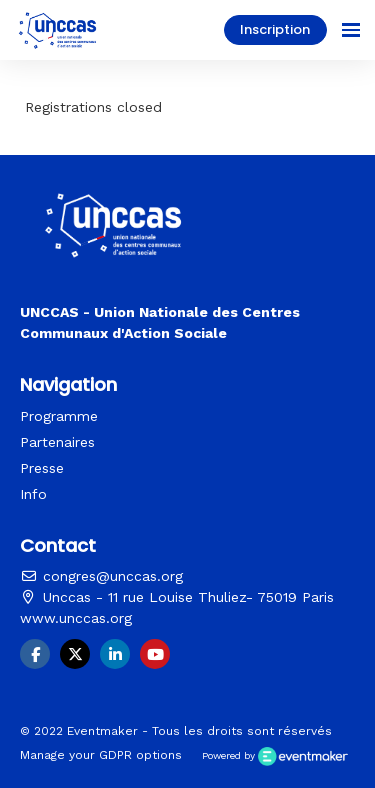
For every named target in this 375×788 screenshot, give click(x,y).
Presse (42, 468)
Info (33, 494)
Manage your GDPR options (101, 755)
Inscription (275, 29)
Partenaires (57, 442)
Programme (59, 416)
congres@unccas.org (101, 576)
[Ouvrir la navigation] (351, 30)
